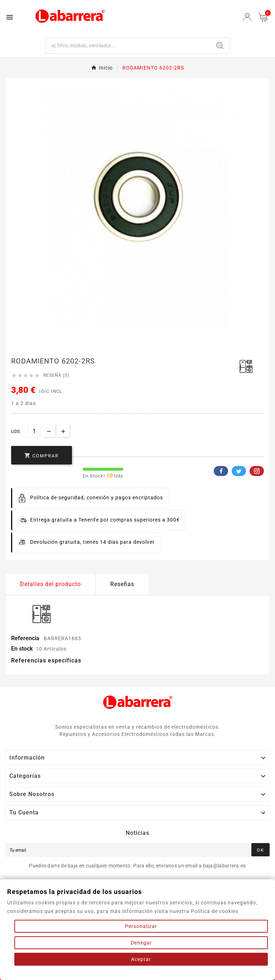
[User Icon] (247, 17)
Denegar (141, 943)
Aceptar (141, 959)
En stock (22, 649)
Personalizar (141, 926)
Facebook (221, 471)
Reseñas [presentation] (122, 584)
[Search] (220, 46)
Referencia (26, 638)
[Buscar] (128, 46)
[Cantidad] (34, 431)
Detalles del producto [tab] (50, 584)
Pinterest (257, 471)
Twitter (239, 471)
